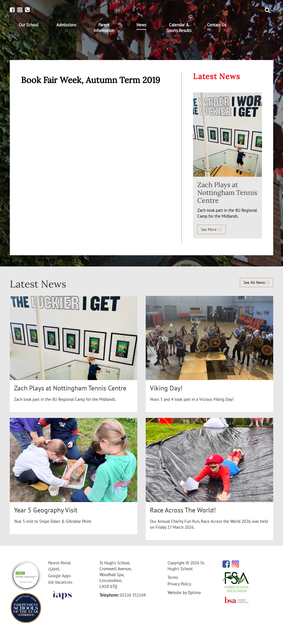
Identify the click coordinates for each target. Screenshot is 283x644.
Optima (194, 593)
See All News (257, 282)
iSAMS (54, 569)
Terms (173, 577)
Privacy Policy (179, 584)
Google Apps (59, 576)
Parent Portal (59, 563)
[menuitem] (29, 25)
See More (212, 229)
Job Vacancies (60, 582)
